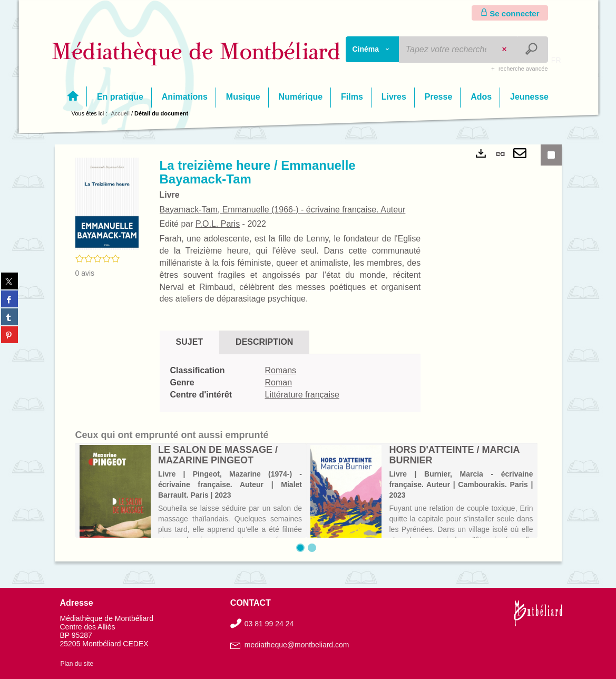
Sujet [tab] (190, 342)
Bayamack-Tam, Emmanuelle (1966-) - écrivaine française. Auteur (283, 210)
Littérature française (302, 395)
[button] (107, 203)
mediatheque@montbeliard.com (297, 645)
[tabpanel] (290, 383)
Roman (279, 382)
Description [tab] (264, 342)
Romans (281, 370)
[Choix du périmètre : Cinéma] (373, 49)
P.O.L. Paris (218, 224)
